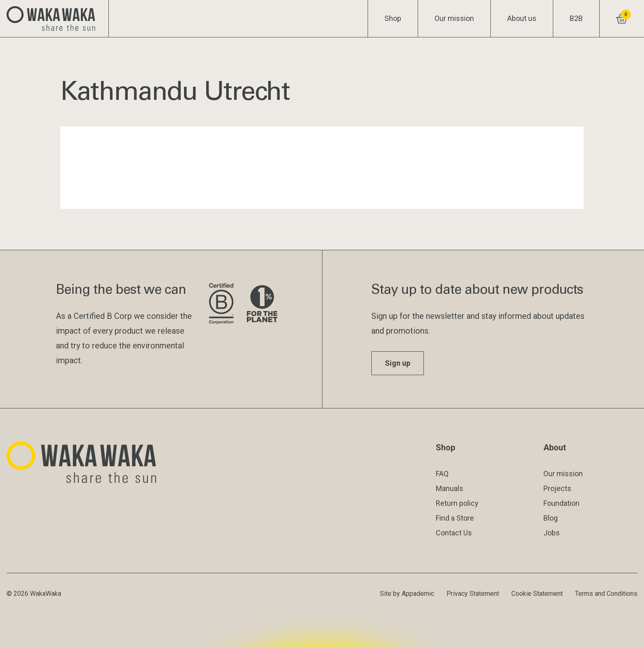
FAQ (442, 474)
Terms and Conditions (606, 594)
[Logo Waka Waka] (54, 18)
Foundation (561, 503)
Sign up (398, 363)
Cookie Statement (537, 594)
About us (522, 18)
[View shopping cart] (622, 18)
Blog (551, 518)
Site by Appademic (407, 594)
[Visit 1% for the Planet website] (262, 304)
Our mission (454, 18)
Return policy (457, 503)
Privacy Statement (473, 594)
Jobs (552, 533)
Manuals (450, 488)
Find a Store (455, 518)
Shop (393, 18)
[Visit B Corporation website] (221, 304)
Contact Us (454, 533)
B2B (576, 18)
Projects (557, 488)
